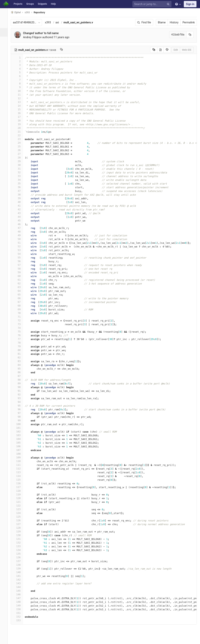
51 (19, 243)
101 (19, 428)
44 (19, 217)
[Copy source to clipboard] (154, 50)
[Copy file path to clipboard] (64, 50)
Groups (30, 4)
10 (19, 91)
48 (19, 232)
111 (19, 465)
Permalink (189, 22)
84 (19, 365)
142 (19, 580)
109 (19, 457)
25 (19, 146)
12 (19, 98)
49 (19, 235)
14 (19, 106)
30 (19, 165)
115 (19, 480)
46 (19, 224)
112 (19, 469)
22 (19, 135)
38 (19, 195)
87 (19, 376)
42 (19, 209)
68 (19, 306)
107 (19, 450)
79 (19, 346)
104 (19, 439)
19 (19, 124)
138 (19, 565)
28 (19, 158)
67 (19, 302)
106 (19, 446)
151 (19, 613)
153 (19, 620)
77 (19, 339)
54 (19, 254)
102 (19, 432)
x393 (50, 22)
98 (19, 417)
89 (19, 383)
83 (19, 361)
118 (19, 491)
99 (19, 420)
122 (19, 506)
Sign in (190, 4)
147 (19, 598)
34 (19, 180)
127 (19, 524)
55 (19, 258)
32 (19, 172)
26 (19, 150)
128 (19, 528)
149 (19, 606)
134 (19, 550)
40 (19, 202)
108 (19, 454)
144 (19, 587)
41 (19, 206)
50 (19, 239)
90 (19, 387)
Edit (176, 50)
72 (19, 320)
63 (19, 287)
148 (19, 602)
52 (19, 246)
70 (19, 313)
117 (19, 487)
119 (19, 494)
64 (19, 291)
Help (53, 4)
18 (19, 121)
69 (19, 309)
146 (19, 594)
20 (19, 128)
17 (19, 117)
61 (19, 280)
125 (19, 517)
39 (19, 198)
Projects (18, 4)
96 (19, 409)
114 (19, 476)
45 (19, 220)
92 (19, 394)
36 (19, 187)
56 (19, 261)
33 (19, 176)
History (174, 22)
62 (19, 283)
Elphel (18, 12)
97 (19, 413)
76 (19, 335)
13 (19, 102)
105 (19, 443)
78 (19, 343)
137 (19, 561)
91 (19, 391)
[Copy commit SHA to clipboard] (190, 35)
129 (19, 531)
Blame (162, 22)
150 (19, 609)
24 (19, 143)
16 (19, 113)
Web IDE (187, 50)
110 (19, 461)
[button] (5, 639)
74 (19, 328)
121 (19, 502)
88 (19, 380)
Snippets (42, 4)
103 (19, 435)
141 (19, 576)
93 (19, 398)
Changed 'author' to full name (43, 33)
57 (19, 265)
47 (19, 228)
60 (19, 276)
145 (19, 591)
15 (19, 109)
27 (19, 154)
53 (19, 250)
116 (19, 483)
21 (19, 132)
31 (19, 169)
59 (19, 272)
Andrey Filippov (34, 37)
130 (19, 535)
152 (19, 617)
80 (19, 350)
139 (19, 568)
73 (19, 324)
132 (19, 543)
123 (19, 509)
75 (19, 332)
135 (19, 554)
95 (19, 406)
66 (19, 298)
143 (19, 583)
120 (19, 498)
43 (19, 213)
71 (19, 317)
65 (19, 295)
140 (19, 572)
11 (19, 95)
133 (19, 546)
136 (19, 557)
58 (19, 269)
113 (19, 472)
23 (19, 139)
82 (19, 357)
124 (19, 513)
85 (19, 369)
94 (19, 402)
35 (19, 183)
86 (19, 372)
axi (59, 22)
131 (19, 539)
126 (19, 520)
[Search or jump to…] (153, 4)
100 (19, 424)
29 (19, 161)
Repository (42, 12)
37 (19, 191)
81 (19, 354)
